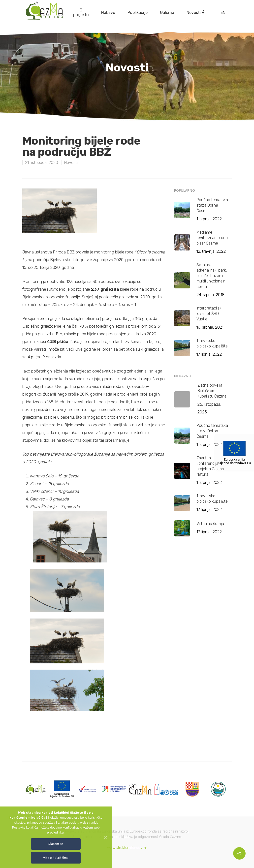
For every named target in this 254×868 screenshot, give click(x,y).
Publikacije (138, 13)
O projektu (81, 12)
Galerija (167, 13)
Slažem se (56, 844)
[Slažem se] (105, 837)
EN (223, 13)
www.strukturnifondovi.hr (127, 848)
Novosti (194, 13)
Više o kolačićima (56, 858)
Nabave (108, 13)
